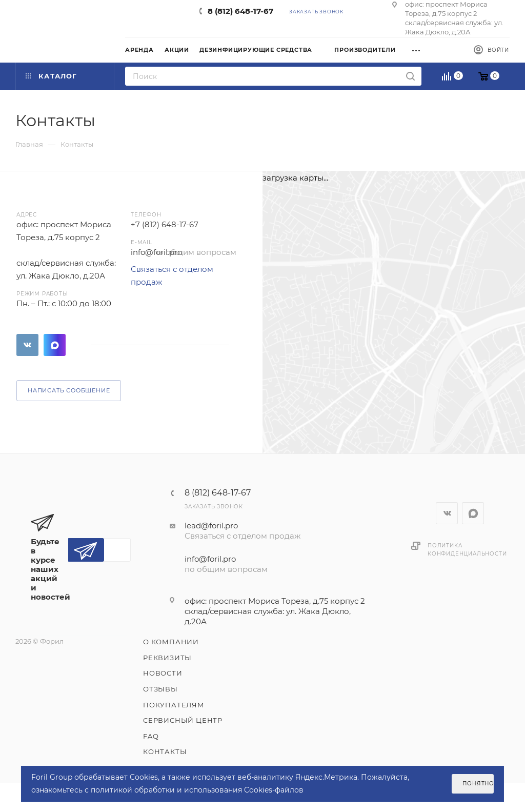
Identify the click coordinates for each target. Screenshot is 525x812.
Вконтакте (27, 345)
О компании (171, 642)
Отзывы (160, 689)
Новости (163, 673)
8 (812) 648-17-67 (240, 11)
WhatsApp (55, 345)
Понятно (478, 784)
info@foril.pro (210, 559)
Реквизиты (167, 658)
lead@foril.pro (211, 526)
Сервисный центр (183, 720)
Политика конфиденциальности (467, 550)
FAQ (151, 736)
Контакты (165, 751)
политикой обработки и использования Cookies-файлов (197, 790)
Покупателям (174, 705)
